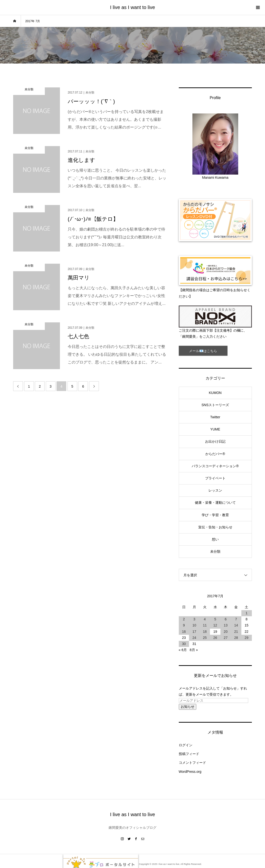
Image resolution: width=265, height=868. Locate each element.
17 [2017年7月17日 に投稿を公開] (194, 632)
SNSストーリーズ (215, 405)
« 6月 (183, 650)
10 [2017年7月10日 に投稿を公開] (194, 625)
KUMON (215, 393)
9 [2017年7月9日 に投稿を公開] (184, 625)
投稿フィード (189, 754)
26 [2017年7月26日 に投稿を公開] (215, 638)
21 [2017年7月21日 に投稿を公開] (236, 632)
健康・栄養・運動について (215, 503)
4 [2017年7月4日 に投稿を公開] (205, 619)
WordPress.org (190, 772)
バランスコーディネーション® (215, 466)
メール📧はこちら (203, 351)
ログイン (186, 745)
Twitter (215, 417)
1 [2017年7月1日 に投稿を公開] (246, 613)
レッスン (215, 490)
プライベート (215, 478)
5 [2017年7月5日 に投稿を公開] (215, 619)
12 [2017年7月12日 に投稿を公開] (215, 625)
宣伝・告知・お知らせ (215, 527)
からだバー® (215, 454)
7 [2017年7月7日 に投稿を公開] (236, 619)
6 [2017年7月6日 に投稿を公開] (226, 619)
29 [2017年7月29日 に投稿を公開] (246, 638)
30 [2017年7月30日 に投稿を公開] (184, 644)
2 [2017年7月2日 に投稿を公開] (184, 619)
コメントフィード (192, 763)
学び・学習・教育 (215, 515)
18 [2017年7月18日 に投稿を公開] (205, 632)
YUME (215, 429)
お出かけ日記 (215, 441)
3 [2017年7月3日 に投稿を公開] (194, 619)
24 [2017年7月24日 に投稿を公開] (194, 638)
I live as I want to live (133, 7)
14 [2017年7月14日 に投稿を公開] (236, 625)
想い (215, 539)
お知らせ (188, 707)
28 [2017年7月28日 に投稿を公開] (236, 638)
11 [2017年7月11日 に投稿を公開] (205, 625)
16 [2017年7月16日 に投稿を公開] (184, 632)
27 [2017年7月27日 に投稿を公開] (226, 638)
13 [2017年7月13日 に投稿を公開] (226, 625)
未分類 (215, 551)
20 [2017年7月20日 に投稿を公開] (226, 632)
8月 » (194, 650)
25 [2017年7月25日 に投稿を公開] (205, 638)
